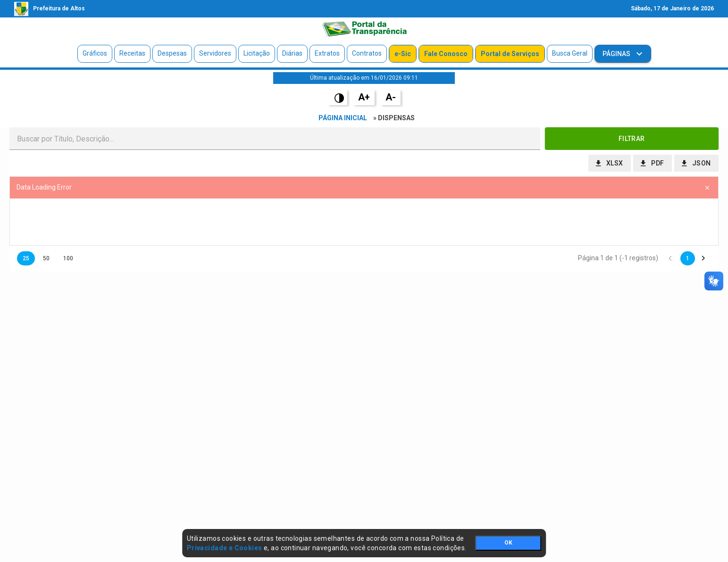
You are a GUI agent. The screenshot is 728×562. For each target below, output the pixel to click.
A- (391, 97)
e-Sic (403, 54)
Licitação (257, 53)
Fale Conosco (446, 54)
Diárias (292, 53)
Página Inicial (343, 118)
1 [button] (688, 258)
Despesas (172, 53)
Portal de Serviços (510, 54)
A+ (364, 97)
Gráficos (95, 53)
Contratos (367, 53)
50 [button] (46, 258)
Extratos (327, 53)
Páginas (617, 54)
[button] (632, 139)
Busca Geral (570, 53)
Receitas (132, 53)
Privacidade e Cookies (225, 548)
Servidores (215, 53)
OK (508, 543)
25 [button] (26, 258)
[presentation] (364, 222)
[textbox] (275, 139)
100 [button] (68, 258)
